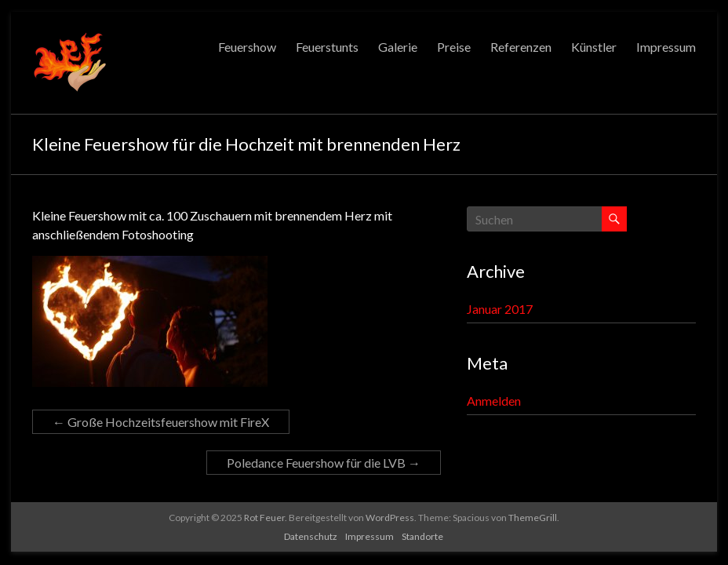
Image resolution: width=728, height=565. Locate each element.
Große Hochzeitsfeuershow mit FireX (161, 422)
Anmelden (494, 401)
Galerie (398, 47)
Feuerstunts (327, 47)
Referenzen (521, 47)
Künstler (594, 47)
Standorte (422, 536)
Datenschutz (311, 536)
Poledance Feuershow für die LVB (324, 463)
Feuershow (247, 47)
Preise (454, 47)
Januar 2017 (500, 309)
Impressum (666, 47)
